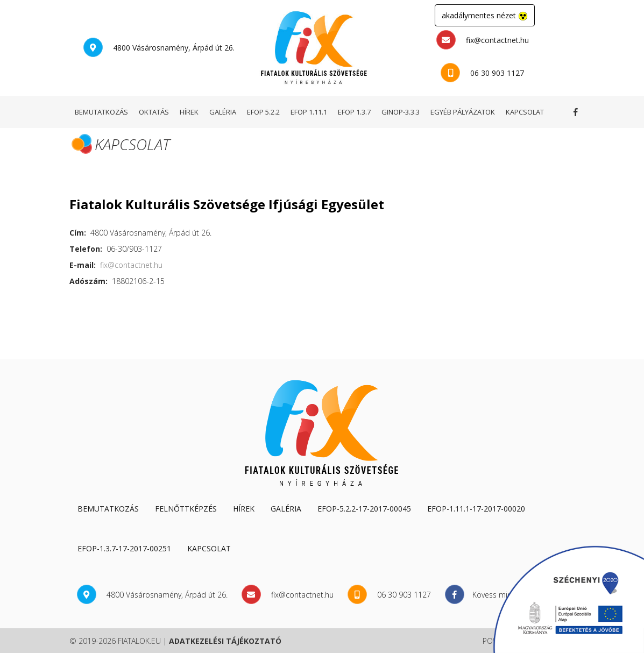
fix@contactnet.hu (483, 40)
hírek (189, 112)
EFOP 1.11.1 (309, 112)
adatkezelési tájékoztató (225, 641)
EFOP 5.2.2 (263, 112)
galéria (223, 112)
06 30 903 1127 (482, 73)
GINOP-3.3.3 (401, 112)
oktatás (154, 112)
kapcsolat (525, 112)
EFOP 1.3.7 (354, 112)
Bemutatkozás (108, 509)
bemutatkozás (101, 112)
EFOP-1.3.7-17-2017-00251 (124, 548)
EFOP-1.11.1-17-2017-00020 (476, 509)
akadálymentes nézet (485, 16)
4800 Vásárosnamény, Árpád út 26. (159, 47)
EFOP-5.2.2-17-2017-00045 (364, 509)
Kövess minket (578, 112)
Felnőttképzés (186, 509)
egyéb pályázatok (463, 112)
